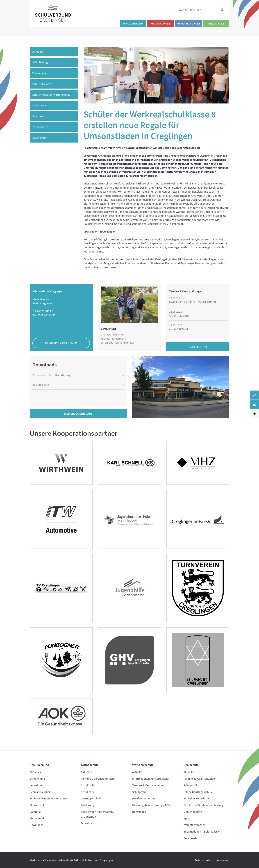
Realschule (216, 23)
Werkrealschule (188, 23)
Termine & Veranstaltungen (97, 779)
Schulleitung (40, 62)
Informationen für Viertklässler (151, 779)
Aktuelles (38, 51)
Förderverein (40, 127)
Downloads (39, 138)
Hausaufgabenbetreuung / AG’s (151, 805)
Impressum (222, 860)
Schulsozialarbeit (43, 84)
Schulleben (88, 792)
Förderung (87, 805)
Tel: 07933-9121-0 (43, 311)
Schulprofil (88, 785)
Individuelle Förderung (197, 798)
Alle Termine (198, 346)
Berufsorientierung (144, 798)
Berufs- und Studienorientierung (203, 805)
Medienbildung (193, 812)
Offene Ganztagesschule (198, 792)
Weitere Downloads (78, 414)
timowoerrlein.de (59, 860)
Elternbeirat (40, 105)
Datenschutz (203, 860)
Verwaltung (39, 73)
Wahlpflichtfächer (194, 825)
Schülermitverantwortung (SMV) (52, 95)
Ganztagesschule (91, 798)
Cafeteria (38, 116)
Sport (187, 818)
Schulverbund (133, 23)
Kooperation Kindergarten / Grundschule (98, 814)
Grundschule (161, 23)
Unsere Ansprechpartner (57, 343)
